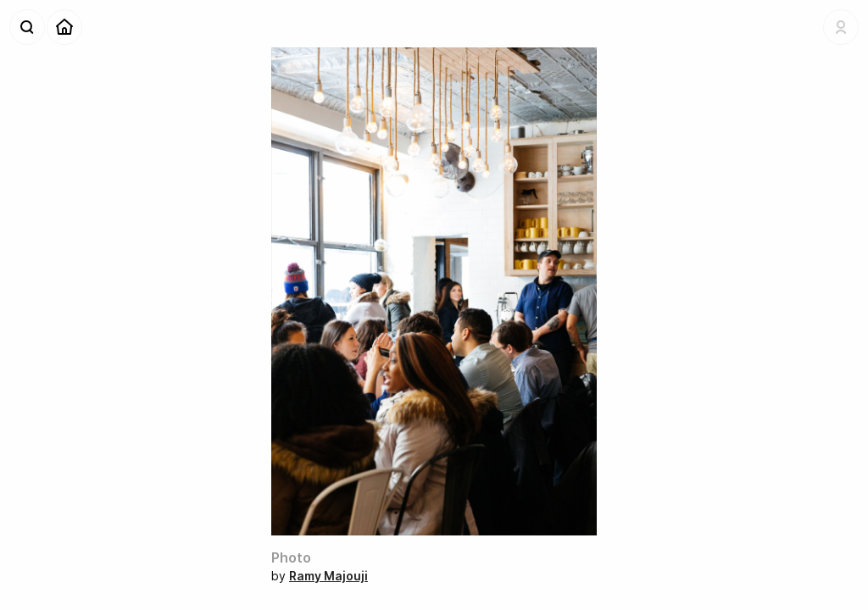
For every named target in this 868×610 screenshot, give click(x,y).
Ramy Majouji (328, 576)
